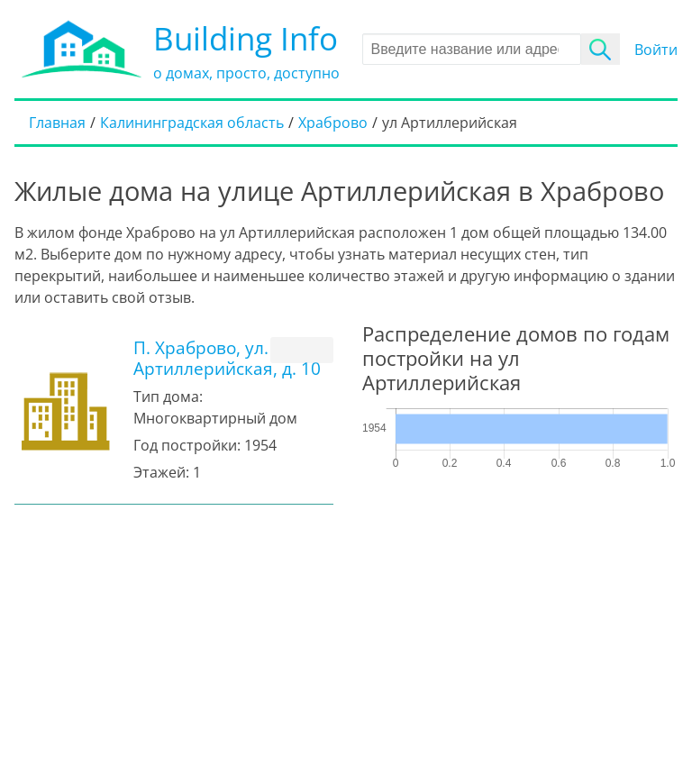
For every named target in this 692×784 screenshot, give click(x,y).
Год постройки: (187, 445)
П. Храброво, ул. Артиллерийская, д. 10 (227, 358)
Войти (656, 50)
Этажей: (161, 472)
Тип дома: (168, 397)
